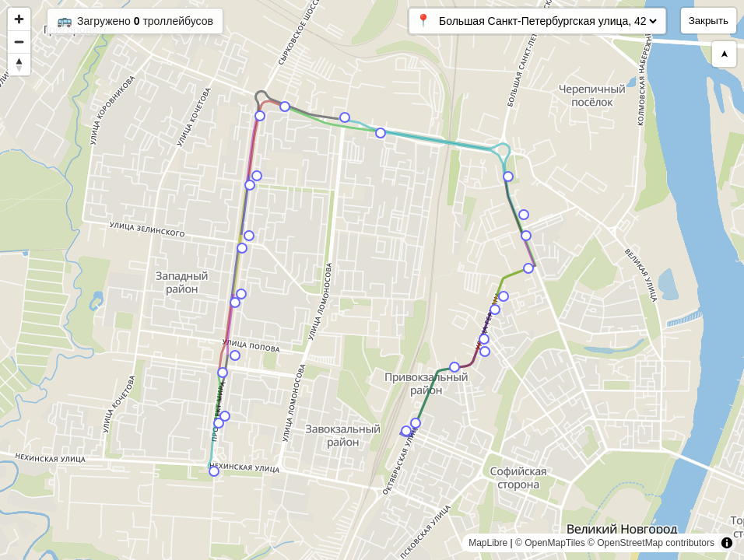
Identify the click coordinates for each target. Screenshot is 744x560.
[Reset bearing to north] (19, 64)
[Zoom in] (19, 19)
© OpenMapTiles (550, 543)
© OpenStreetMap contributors (651, 543)
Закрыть (709, 21)
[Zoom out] (19, 42)
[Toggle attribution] (727, 543)
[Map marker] (406, 431)
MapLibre (488, 543)
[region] (372, 280)
